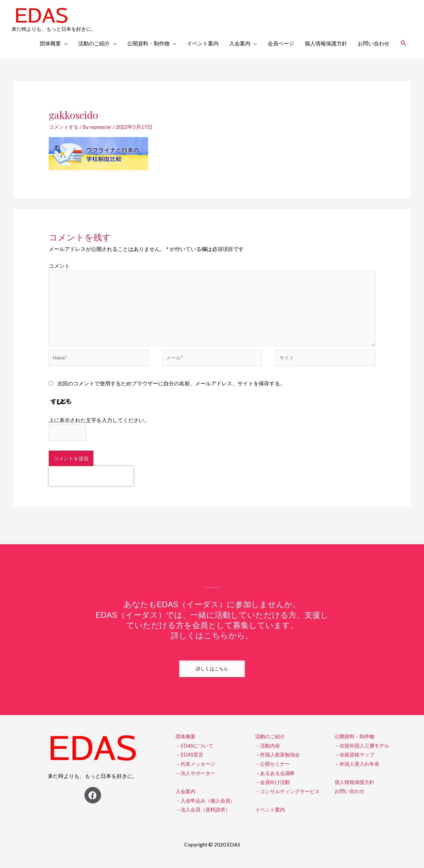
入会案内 (240, 43)
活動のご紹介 (94, 43)
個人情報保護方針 (326, 43)
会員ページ (281, 43)
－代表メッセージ (197, 770)
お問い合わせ (374, 43)
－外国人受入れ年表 (358, 770)
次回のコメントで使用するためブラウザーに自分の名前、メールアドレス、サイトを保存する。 (171, 389)
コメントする (65, 127)
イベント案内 (203, 43)
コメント (59, 266)
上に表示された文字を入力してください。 (99, 426)
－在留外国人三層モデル (364, 752)
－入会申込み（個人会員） (207, 806)
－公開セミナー (274, 770)
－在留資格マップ (356, 761)
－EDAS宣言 (190, 761)
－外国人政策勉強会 (279, 761)
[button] (212, 675)
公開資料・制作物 (148, 43)
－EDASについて (195, 752)
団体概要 (50, 43)
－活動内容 (268, 752)
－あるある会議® (276, 779)
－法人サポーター (197, 779)
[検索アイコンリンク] (404, 43)
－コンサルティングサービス (290, 797)
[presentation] (91, 483)
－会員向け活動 (274, 788)
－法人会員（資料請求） (205, 815)
